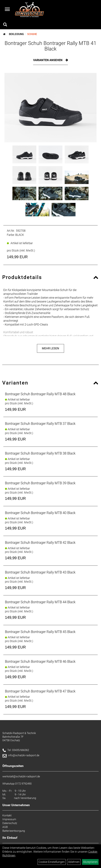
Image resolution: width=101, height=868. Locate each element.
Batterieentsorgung (14, 831)
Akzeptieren (90, 862)
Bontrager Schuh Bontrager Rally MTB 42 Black (40, 543)
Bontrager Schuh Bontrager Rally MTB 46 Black (40, 662)
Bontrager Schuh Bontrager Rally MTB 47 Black (40, 691)
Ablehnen (74, 862)
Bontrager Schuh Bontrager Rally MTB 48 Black (40, 394)
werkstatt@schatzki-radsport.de (21, 776)
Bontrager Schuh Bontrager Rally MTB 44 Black (40, 602)
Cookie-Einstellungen (52, 862)
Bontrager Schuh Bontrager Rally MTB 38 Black (40, 453)
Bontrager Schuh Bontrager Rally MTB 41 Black (50, 46)
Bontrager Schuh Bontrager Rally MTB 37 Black (40, 424)
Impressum (9, 819)
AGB (5, 827)
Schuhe (32, 34)
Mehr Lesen (50, 348)
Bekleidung (16, 34)
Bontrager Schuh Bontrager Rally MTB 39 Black (40, 483)
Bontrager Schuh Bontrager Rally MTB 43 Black (40, 572)
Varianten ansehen (48, 60)
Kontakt (7, 815)
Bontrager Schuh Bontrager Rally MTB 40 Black (40, 513)
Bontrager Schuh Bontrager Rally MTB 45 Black (40, 632)
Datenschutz (10, 823)
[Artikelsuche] (5, 25)
